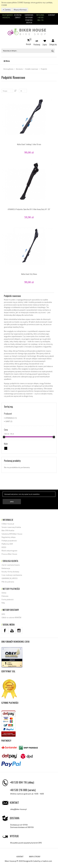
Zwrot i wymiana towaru (11, 565)
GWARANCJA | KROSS (10, 578)
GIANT (8, 421)
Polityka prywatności (9, 541)
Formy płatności (8, 599)
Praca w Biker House (9, 554)
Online (4, 593)
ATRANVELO (10, 418)
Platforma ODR (7, 544)
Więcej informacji (20, 10)
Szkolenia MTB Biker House (12, 534)
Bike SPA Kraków (8, 530)
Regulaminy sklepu (9, 537)
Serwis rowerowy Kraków (11, 527)
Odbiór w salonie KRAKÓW (11, 617)
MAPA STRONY (35, 857)
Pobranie (5, 596)
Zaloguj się (53, 41)
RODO (4, 547)
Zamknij (7, 10)
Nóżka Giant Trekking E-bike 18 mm (29, 144)
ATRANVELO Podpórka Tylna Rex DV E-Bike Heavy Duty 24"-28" (29, 209)
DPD (3, 614)
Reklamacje (6, 568)
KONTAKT (20, 857)
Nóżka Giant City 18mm (29, 274)
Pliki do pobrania (8, 582)
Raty (3, 603)
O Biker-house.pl (8, 524)
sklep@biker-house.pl (18, 809)
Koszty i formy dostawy (10, 572)
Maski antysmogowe (9, 551)
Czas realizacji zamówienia (12, 575)
